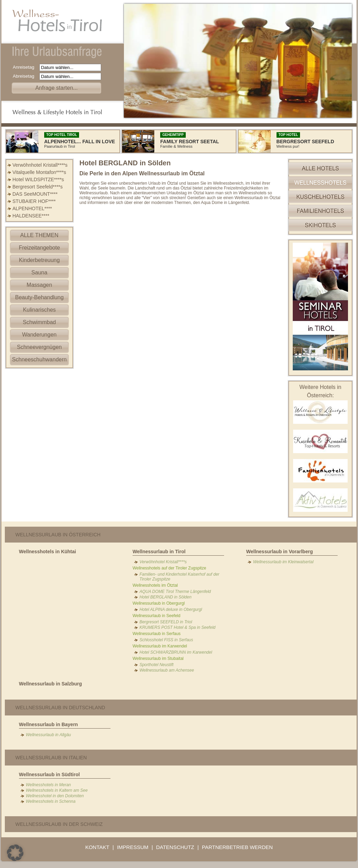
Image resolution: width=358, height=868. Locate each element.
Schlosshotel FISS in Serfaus (166, 640)
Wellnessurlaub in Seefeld (157, 616)
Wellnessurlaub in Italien (51, 758)
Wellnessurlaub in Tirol (159, 552)
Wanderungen (39, 335)
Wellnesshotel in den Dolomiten (55, 796)
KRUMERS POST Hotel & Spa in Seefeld (177, 627)
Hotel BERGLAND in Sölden (166, 597)
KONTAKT (97, 847)
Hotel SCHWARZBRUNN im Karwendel (176, 652)
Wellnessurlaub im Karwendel (160, 646)
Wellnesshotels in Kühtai (47, 552)
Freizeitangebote (39, 248)
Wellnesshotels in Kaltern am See (57, 790)
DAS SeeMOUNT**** (35, 194)
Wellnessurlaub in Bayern (49, 724)
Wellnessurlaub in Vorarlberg (279, 552)
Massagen (39, 285)
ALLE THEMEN (40, 235)
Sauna (39, 272)
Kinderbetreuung (39, 260)
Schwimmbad (39, 322)
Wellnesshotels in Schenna (51, 801)
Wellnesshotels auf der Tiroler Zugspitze (169, 568)
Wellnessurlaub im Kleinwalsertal (283, 562)
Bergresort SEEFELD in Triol (166, 622)
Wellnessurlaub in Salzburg (51, 684)
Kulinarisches (39, 310)
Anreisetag (25, 67)
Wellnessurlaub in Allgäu (49, 735)
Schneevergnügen (39, 347)
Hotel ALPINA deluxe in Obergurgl (171, 609)
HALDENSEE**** (31, 216)
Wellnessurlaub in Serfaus (157, 634)
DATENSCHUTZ (175, 847)
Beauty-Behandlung (40, 297)
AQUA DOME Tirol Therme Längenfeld (175, 592)
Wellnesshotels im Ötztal (155, 585)
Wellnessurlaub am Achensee (167, 670)
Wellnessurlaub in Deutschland (60, 708)
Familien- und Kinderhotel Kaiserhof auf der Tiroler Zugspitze (179, 577)
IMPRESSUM (133, 847)
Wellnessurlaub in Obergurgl (159, 603)
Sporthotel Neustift (157, 665)
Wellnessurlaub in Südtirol (49, 774)
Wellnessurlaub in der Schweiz (59, 824)
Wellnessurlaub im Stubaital (158, 659)
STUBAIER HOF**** (34, 201)
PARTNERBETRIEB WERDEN (237, 847)
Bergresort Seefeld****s (38, 187)
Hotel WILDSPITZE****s (38, 179)
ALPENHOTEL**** (32, 208)
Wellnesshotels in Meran (49, 785)
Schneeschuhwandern (39, 359)
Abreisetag (25, 76)
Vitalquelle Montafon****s (39, 172)
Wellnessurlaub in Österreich (58, 535)
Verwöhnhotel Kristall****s (40, 165)
